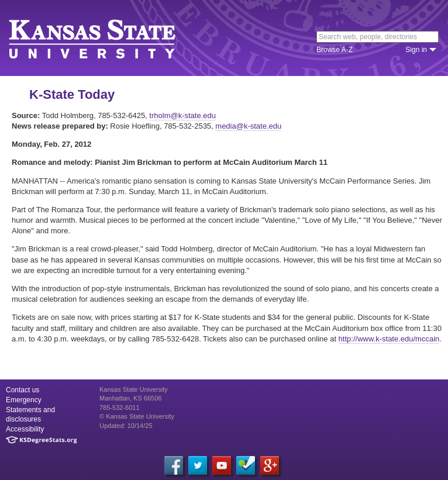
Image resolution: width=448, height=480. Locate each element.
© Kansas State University (137, 416)
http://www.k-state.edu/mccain (389, 339)
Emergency (24, 400)
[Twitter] (198, 465)
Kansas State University (107, 38)
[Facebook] (174, 465)
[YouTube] (222, 465)
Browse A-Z (335, 50)
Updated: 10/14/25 (126, 426)
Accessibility (25, 429)
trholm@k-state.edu (182, 115)
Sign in (416, 50)
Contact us (23, 390)
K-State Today (72, 94)
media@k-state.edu (248, 126)
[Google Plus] (270, 465)
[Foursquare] (246, 465)
